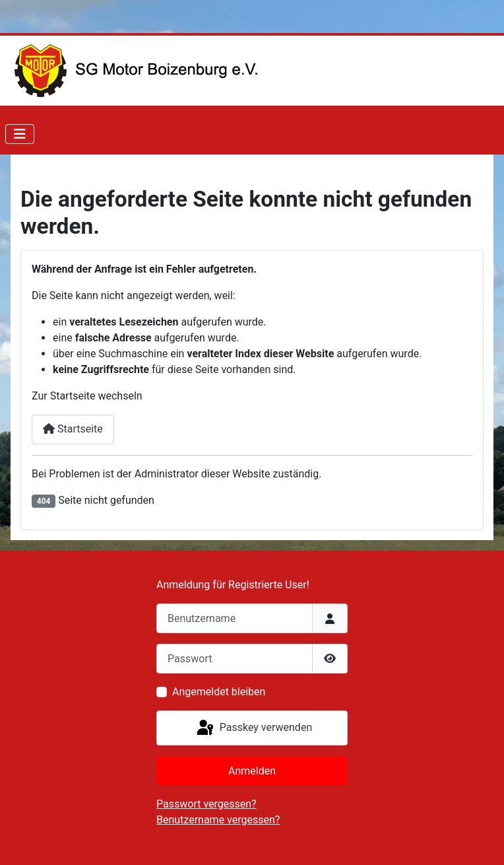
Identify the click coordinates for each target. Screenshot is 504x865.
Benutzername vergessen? (218, 820)
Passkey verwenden (253, 728)
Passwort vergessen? (206, 804)
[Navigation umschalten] (20, 134)
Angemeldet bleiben (219, 692)
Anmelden (252, 771)
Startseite (73, 429)
